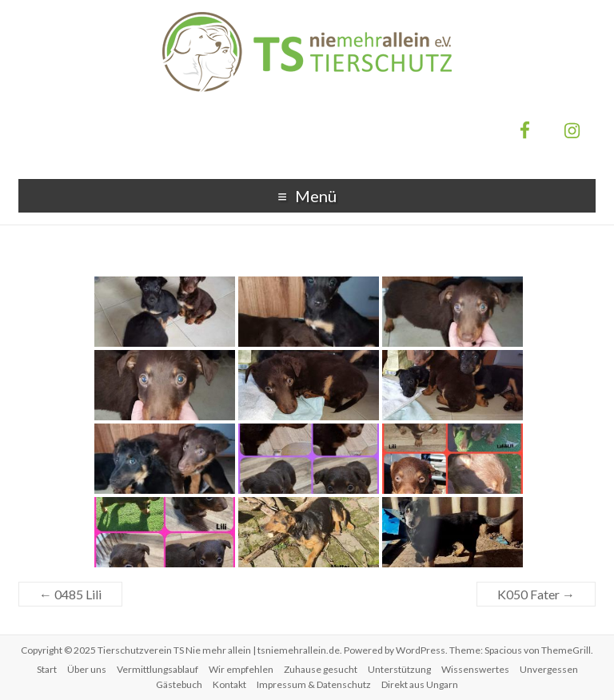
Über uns (87, 669)
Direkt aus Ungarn (420, 684)
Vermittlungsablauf (157, 669)
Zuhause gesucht (321, 669)
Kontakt (229, 684)
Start (47, 669)
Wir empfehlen (241, 669)
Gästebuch (179, 684)
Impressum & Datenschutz (314, 684)
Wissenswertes (475, 669)
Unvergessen (549, 669)
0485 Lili (70, 594)
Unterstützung (399, 669)
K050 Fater (536, 594)
